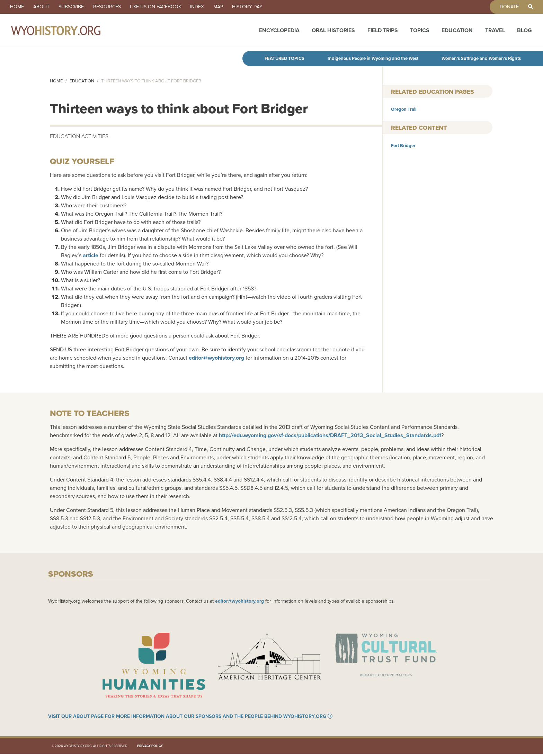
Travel (495, 32)
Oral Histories (333, 32)
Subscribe (76, 7)
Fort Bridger (403, 146)
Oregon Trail (404, 109)
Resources (114, 7)
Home (18, 7)
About (44, 7)
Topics (420, 32)
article (91, 255)
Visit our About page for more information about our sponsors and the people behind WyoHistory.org (187, 718)
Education (457, 32)
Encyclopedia (279, 32)
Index (208, 7)
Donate (506, 7)
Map (231, 7)
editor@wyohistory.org (216, 358)
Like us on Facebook (164, 7)
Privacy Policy (150, 748)
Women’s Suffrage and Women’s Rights (481, 58)
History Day (262, 7)
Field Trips (383, 32)
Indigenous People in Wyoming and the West (373, 58)
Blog (524, 32)
